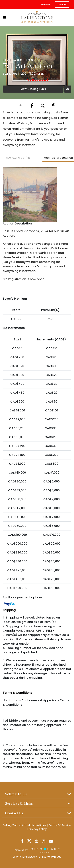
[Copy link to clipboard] (21, 106)
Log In (62, 4)
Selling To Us (11, 825)
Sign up (46, 4)
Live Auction (18, 60)
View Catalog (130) (33, 89)
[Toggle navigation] (6, 18)
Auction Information (58, 158)
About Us (28, 825)
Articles (41, 825)
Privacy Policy (38, 829)
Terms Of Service (60, 825)
